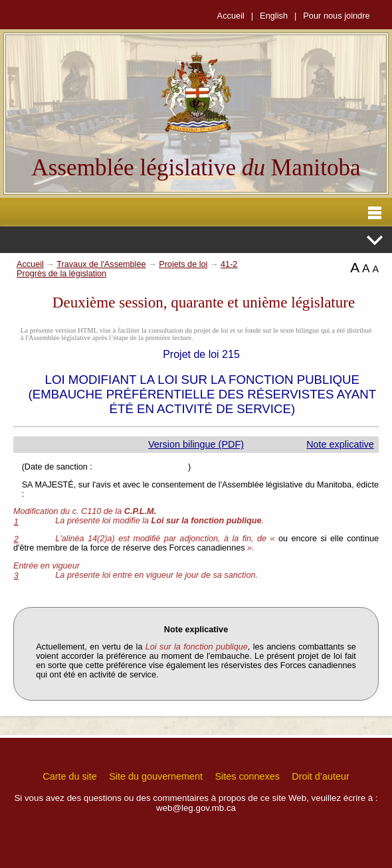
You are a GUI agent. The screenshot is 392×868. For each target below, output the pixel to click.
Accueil (231, 16)
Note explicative (340, 444)
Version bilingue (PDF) (196, 444)
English (274, 16)
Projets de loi (183, 264)
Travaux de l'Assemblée (101, 264)
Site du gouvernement (156, 776)
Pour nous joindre (336, 16)
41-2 (229, 264)
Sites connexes (247, 776)
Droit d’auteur (320, 776)
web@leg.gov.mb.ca (196, 808)
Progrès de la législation (61, 274)
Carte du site (70, 776)
